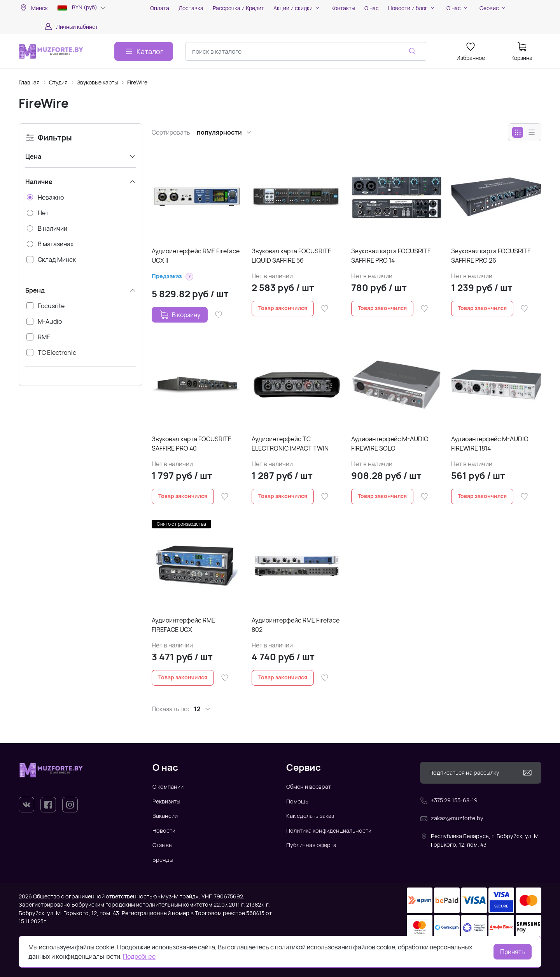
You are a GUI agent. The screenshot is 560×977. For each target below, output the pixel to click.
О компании (168, 787)
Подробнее (139, 956)
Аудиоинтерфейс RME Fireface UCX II (196, 256)
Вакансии (165, 816)
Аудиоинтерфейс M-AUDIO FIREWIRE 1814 (490, 444)
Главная (29, 82)
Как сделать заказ (310, 816)
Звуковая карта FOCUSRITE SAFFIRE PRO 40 (192, 444)
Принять (513, 952)
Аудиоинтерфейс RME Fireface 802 (296, 625)
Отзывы (163, 845)
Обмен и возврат (309, 787)
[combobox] (306, 51)
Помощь (297, 801)
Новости (164, 831)
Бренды (163, 860)
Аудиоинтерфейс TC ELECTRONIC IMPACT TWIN (290, 444)
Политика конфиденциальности (329, 831)
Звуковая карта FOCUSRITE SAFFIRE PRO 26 (491, 256)
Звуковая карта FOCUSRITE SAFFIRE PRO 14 (391, 256)
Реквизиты (166, 801)
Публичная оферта (311, 845)
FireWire (137, 82)
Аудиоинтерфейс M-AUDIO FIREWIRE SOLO (390, 444)
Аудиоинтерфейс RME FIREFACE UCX (183, 625)
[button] (189, 277)
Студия (58, 82)
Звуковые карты (97, 82)
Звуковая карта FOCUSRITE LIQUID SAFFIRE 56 (291, 256)
